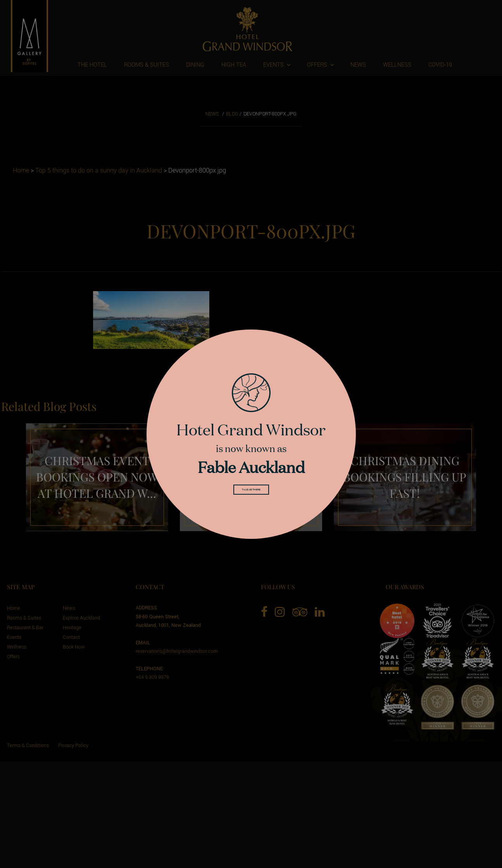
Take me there (251, 492)
